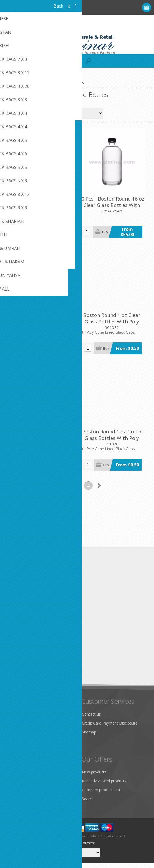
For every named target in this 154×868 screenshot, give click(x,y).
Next (100, 491)
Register (115, 7)
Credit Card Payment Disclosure (110, 728)
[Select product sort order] (84, 113)
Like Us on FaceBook (26, 725)
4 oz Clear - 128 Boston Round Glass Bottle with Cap (40, 206)
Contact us (91, 720)
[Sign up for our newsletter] (34, 664)
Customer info (20, 777)
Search (88, 804)
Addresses (17, 786)
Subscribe (16, 674)
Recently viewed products (104, 786)
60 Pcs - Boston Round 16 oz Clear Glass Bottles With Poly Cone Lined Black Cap (114, 209)
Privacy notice (20, 734)
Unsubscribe (41, 674)
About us (15, 751)
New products (94, 777)
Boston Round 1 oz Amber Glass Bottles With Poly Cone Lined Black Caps (40, 327)
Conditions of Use (23, 742)
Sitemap (89, 737)
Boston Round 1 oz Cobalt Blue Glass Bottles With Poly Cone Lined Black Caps (40, 445)
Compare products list (101, 795)
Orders (14, 795)
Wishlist (14, 804)
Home (10, 83)
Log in (126, 7)
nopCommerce (85, 848)
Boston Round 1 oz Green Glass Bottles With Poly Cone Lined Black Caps (114, 445)
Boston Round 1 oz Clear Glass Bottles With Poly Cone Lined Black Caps (114, 327)
